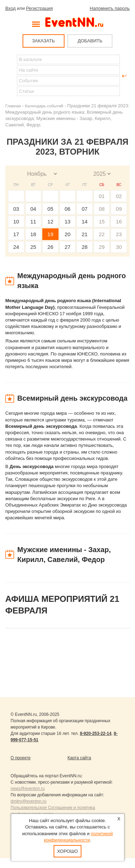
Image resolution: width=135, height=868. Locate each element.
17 (16, 234)
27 (67, 247)
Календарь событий (44, 106)
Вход (10, 8)
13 (67, 222)
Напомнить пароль (110, 8)
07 (85, 209)
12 (51, 222)
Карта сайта (79, 758)
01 (102, 196)
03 (16, 209)
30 (119, 247)
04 (33, 209)
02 (119, 196)
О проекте (21, 758)
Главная (13, 106)
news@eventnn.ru (28, 789)
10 (16, 222)
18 (33, 234)
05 (51, 209)
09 (119, 209)
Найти (11, 76)
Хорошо (67, 851)
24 (16, 247)
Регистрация (39, 8)
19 (51, 234)
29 (102, 247)
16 (119, 222)
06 (67, 209)
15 (102, 222)
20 (67, 234)
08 (102, 209)
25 (33, 247)
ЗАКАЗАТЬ (44, 41)
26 (51, 247)
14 (85, 222)
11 (33, 222)
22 (102, 234)
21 (85, 234)
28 (85, 247)
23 (119, 234)
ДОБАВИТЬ (90, 41)
